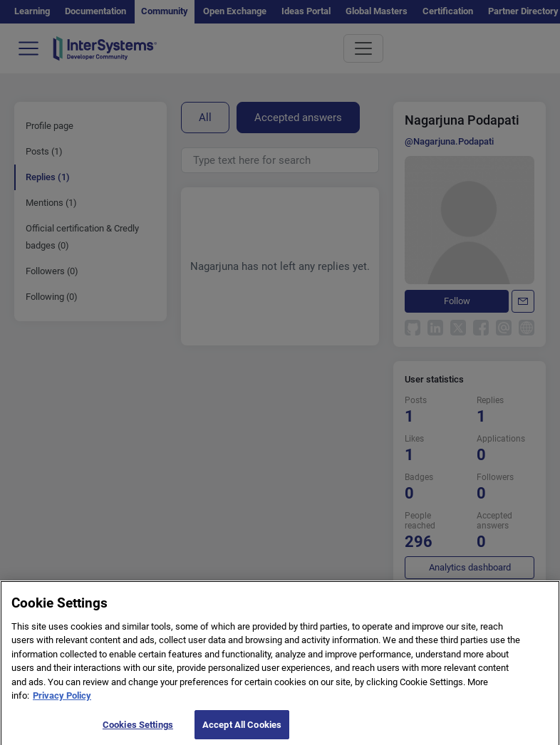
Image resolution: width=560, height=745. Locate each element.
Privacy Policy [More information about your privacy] (62, 702)
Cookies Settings (138, 730)
